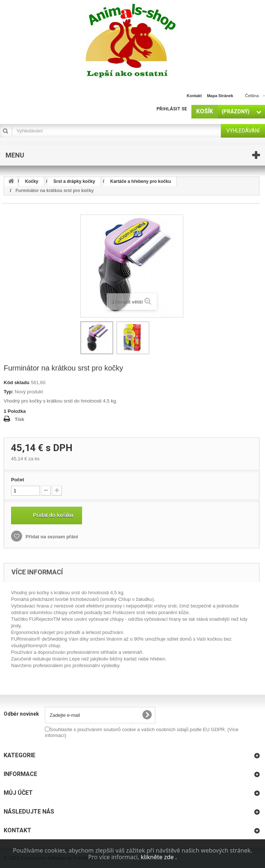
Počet (17, 480)
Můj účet (18, 793)
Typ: (8, 392)
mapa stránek (220, 96)
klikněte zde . (159, 857)
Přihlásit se (172, 109)
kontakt (194, 96)
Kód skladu (17, 382)
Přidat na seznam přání (51, 537)
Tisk (20, 419)
